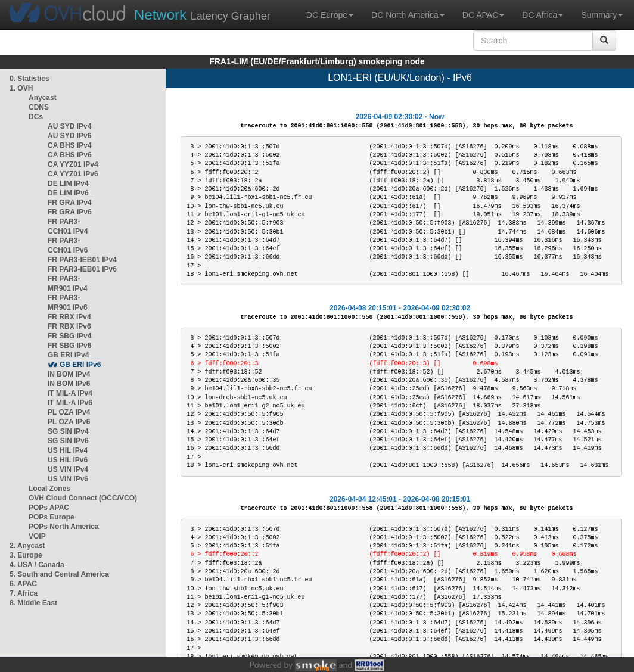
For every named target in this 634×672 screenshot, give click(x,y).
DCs (36, 117)
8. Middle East (33, 603)
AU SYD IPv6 (69, 136)
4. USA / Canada (37, 565)
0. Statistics (29, 79)
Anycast (43, 98)
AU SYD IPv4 (69, 126)
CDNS (39, 107)
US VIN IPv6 (68, 479)
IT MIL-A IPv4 (70, 393)
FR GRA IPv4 (70, 203)
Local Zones (49, 489)
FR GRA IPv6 (70, 212)
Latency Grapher (202, 15)
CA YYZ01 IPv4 (73, 164)
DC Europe (330, 15)
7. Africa (24, 593)
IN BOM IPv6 (69, 384)
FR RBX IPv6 (69, 326)
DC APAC (483, 15)
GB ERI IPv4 (68, 355)
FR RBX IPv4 (69, 317)
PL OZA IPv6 (69, 422)
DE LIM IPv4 (68, 183)
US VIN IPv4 (68, 469)
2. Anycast (27, 546)
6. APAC (23, 584)
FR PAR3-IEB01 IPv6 (82, 269)
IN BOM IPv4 (69, 374)
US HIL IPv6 (68, 460)
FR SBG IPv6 (69, 346)
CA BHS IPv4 (70, 145)
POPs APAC (49, 508)
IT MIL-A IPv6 (70, 403)
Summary (602, 15)
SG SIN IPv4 (68, 431)
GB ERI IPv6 (80, 365)
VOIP (37, 536)
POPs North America (64, 527)
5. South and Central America (59, 574)
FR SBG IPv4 (69, 336)
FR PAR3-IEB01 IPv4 (82, 260)
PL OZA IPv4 (69, 412)
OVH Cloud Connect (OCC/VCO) (83, 498)
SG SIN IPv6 (68, 441)
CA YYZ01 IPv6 (73, 174)
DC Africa (543, 15)
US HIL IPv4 (68, 450)
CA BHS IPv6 (70, 155)
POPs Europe (52, 517)
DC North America (408, 15)
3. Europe (26, 555)
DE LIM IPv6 (68, 193)
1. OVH (21, 88)
